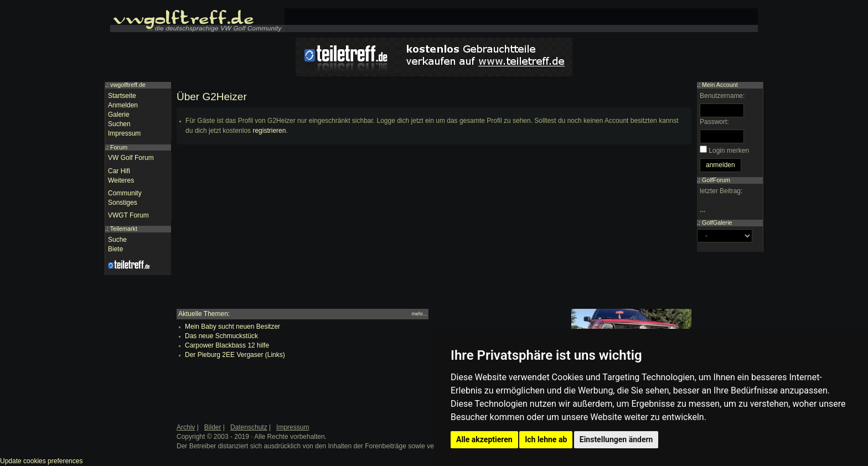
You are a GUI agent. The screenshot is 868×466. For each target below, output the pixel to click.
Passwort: (714, 122)
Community (125, 193)
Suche (117, 240)
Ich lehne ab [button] (546, 439)
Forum (119, 147)
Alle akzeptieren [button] (484, 439)
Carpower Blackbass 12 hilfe (227, 345)
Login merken (729, 151)
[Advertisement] (434, 231)
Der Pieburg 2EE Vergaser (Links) (235, 355)
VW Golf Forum (131, 158)
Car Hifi (119, 171)
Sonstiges (123, 203)
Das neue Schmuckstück (221, 336)
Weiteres (121, 180)
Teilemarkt (124, 229)
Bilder (213, 427)
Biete (115, 249)
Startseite (122, 96)
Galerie (119, 115)
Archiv (186, 427)
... (702, 210)
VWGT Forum (128, 215)
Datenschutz (249, 427)
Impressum (124, 133)
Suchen (119, 124)
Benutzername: (722, 96)
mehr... (419, 314)
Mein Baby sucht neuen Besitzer (232, 327)
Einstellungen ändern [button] (616, 439)
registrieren (269, 131)
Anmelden (123, 105)
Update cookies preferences (41, 461)
